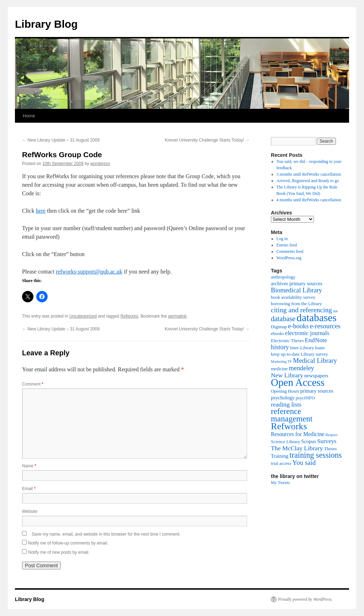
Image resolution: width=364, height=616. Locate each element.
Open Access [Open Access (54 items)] (298, 382)
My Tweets (280, 483)
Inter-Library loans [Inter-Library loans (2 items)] (307, 348)
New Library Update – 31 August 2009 (61, 140)
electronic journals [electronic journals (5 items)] (307, 333)
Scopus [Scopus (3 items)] (309, 441)
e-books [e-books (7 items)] (298, 326)
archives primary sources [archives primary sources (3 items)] (297, 283)
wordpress (100, 164)
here (41, 211)
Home (29, 116)
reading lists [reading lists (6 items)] (286, 404)
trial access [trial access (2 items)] (281, 463)
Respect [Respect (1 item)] (332, 435)
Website (30, 511)
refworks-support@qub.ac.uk (89, 272)
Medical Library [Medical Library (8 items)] (315, 360)
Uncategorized (83, 316)
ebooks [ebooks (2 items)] (277, 333)
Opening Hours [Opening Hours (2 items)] (285, 391)
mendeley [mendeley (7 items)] (301, 368)
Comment (33, 384)
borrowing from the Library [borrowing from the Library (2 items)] (296, 304)
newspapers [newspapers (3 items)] (316, 376)
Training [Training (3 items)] (280, 456)
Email (29, 489)
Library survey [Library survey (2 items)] (314, 354)
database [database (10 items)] (283, 319)
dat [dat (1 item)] (335, 311)
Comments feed (290, 251)
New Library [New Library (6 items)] (287, 375)
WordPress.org (289, 258)
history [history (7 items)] (280, 347)
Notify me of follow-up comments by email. (68, 543)
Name (29, 466)
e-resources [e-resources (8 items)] (325, 326)
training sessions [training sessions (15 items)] (315, 455)
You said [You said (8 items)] (304, 463)
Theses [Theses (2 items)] (330, 449)
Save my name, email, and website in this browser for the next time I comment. (106, 534)
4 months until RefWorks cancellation (309, 200)
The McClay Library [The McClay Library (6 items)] (297, 448)
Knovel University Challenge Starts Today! (207, 140)
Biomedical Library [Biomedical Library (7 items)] (296, 290)
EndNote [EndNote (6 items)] (316, 340)
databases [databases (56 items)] (316, 318)
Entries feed (287, 245)
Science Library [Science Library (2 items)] (285, 442)
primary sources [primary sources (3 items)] (317, 391)
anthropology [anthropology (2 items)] (283, 277)
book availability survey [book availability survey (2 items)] (293, 297)
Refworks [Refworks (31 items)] (289, 426)
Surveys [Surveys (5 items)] (327, 441)
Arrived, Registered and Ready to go (308, 181)
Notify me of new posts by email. (59, 552)
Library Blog (46, 24)
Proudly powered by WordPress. (305, 599)
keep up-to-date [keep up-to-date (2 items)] (285, 354)
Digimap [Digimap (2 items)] (279, 327)
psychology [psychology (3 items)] (283, 398)
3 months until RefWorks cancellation (309, 174)
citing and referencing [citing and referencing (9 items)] (301, 310)
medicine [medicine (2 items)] (279, 369)
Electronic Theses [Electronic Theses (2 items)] (287, 341)
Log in (282, 239)
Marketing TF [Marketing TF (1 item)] (281, 362)
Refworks (129, 316)
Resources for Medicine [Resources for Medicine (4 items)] (298, 434)
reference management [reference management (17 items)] (292, 415)
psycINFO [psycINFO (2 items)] (305, 398)
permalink (177, 316)
